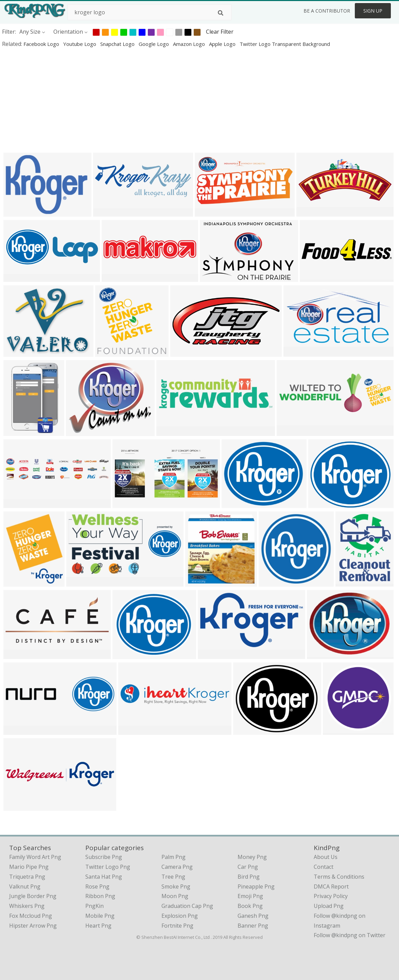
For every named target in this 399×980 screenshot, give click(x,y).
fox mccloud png (31, 916)
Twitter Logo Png (108, 867)
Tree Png (173, 877)
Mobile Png (100, 916)
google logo (154, 44)
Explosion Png (180, 916)
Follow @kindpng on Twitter (350, 935)
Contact (324, 867)
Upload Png (329, 906)
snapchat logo (118, 44)
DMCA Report (331, 886)
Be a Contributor (327, 11)
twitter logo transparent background (285, 44)
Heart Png (98, 926)
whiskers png (27, 906)
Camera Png (177, 867)
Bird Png (249, 877)
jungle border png (33, 896)
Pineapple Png (256, 886)
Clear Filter (220, 32)
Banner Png (253, 926)
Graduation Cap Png (187, 906)
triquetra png (27, 877)
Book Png (250, 906)
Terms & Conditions (339, 877)
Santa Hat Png (104, 877)
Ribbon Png (100, 896)
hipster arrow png (33, 926)
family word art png (35, 857)
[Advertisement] (199, 100)
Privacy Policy (331, 896)
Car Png (248, 867)
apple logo (223, 44)
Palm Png (174, 857)
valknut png (25, 886)
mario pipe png (29, 867)
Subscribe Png (104, 857)
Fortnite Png (177, 926)
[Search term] (150, 12)
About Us (326, 857)
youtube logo (80, 44)
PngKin (94, 906)
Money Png (252, 857)
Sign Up (373, 11)
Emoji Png (250, 896)
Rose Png (97, 886)
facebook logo (42, 44)
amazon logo (190, 44)
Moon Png (175, 896)
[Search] (221, 13)
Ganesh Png (253, 916)
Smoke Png (176, 886)
